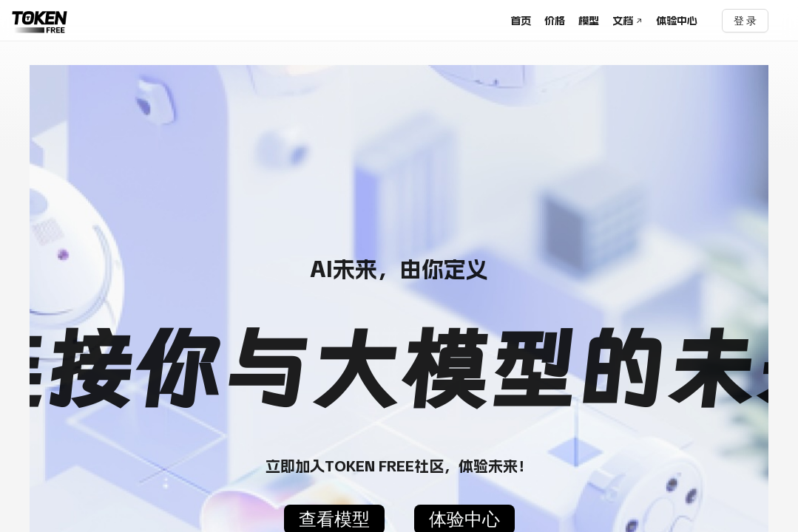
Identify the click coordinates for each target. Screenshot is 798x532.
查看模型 (334, 520)
